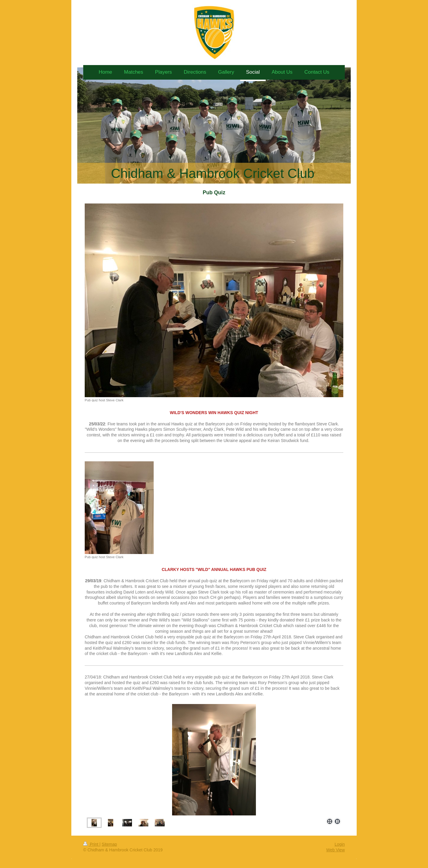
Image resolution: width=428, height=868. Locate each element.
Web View (335, 850)
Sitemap (109, 844)
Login (340, 844)
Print (91, 844)
